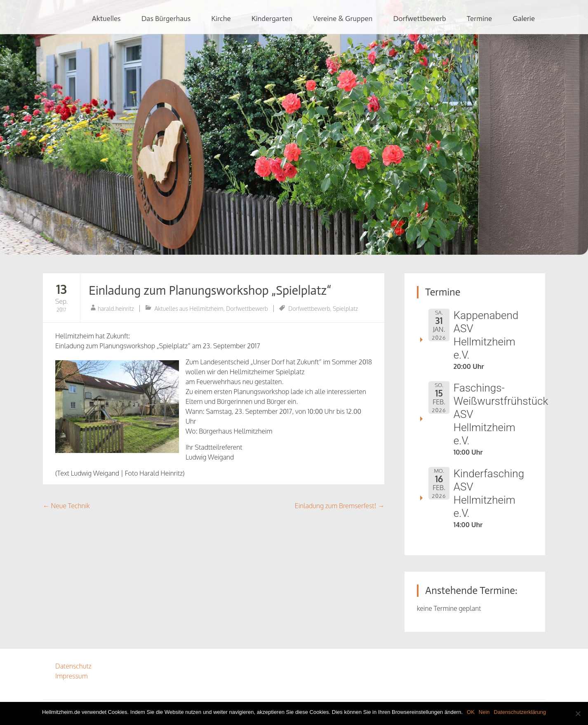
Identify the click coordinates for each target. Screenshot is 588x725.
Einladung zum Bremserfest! (340, 506)
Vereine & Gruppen (343, 19)
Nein (484, 712)
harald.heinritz (116, 309)
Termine (480, 19)
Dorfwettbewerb (419, 19)
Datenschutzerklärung (520, 712)
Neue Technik (66, 506)
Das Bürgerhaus (166, 19)
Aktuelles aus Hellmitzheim (189, 309)
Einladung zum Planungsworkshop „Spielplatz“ (210, 291)
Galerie (524, 19)
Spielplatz (345, 309)
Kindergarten (272, 19)
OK (471, 712)
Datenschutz (73, 666)
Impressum (72, 676)
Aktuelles (106, 19)
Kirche (221, 19)
